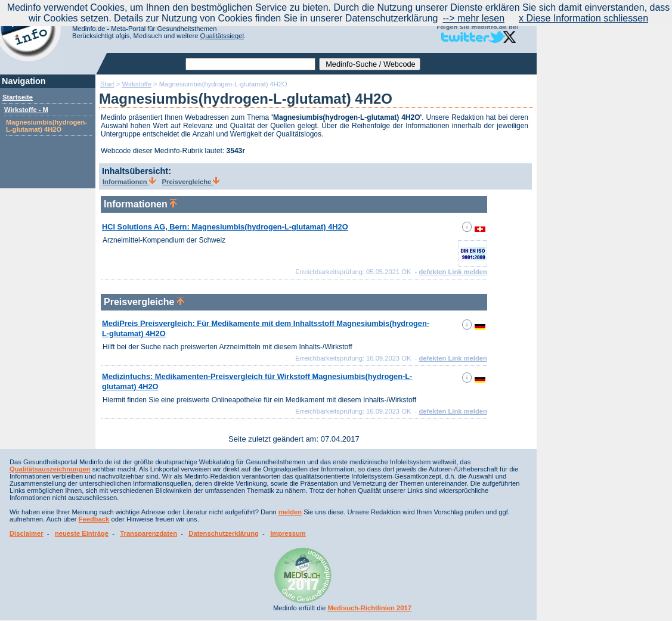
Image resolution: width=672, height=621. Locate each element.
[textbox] (250, 64)
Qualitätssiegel (222, 36)
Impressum (288, 533)
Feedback (94, 519)
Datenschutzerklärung (224, 533)
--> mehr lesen (473, 18)
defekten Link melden (453, 272)
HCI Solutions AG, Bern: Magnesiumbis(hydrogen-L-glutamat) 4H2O (225, 227)
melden (290, 512)
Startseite (18, 97)
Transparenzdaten (148, 533)
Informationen (129, 182)
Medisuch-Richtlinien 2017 (369, 608)
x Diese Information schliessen (583, 18)
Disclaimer (27, 533)
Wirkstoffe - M (26, 110)
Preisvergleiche (191, 182)
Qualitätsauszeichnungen (50, 469)
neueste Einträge (82, 533)
